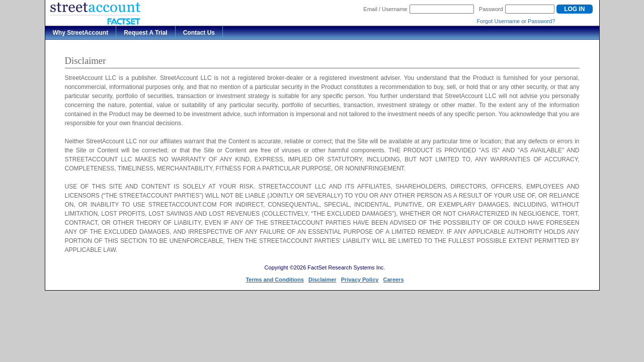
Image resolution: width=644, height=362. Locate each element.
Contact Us (199, 33)
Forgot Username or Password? (516, 21)
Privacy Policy (360, 280)
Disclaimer (323, 280)
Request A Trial (145, 33)
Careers (394, 280)
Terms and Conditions (274, 280)
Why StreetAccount (81, 33)
